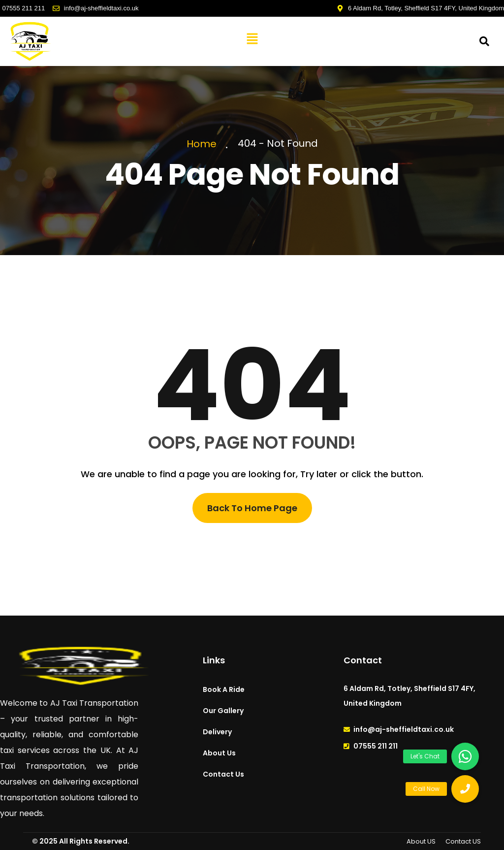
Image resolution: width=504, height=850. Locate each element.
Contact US (463, 841)
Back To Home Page (252, 508)
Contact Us (223, 774)
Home (204, 144)
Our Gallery (223, 711)
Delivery (217, 732)
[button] (252, 39)
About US (421, 841)
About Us (219, 753)
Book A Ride (224, 689)
